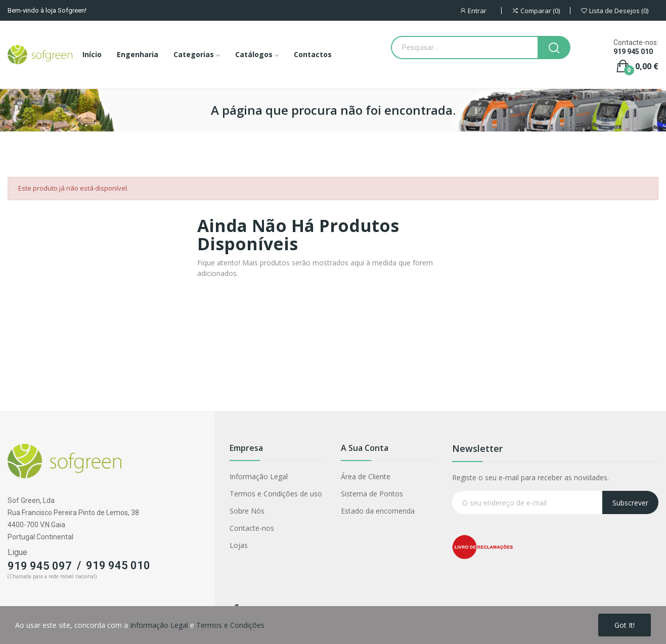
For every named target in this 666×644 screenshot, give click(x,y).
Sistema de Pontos (372, 494)
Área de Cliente (366, 476)
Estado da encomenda (378, 511)
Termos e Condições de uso (276, 494)
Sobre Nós (247, 511)
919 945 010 (633, 52)
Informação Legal (259, 476)
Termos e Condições (230, 625)
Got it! (625, 625)
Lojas (239, 545)
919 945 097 (40, 566)
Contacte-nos (252, 528)
